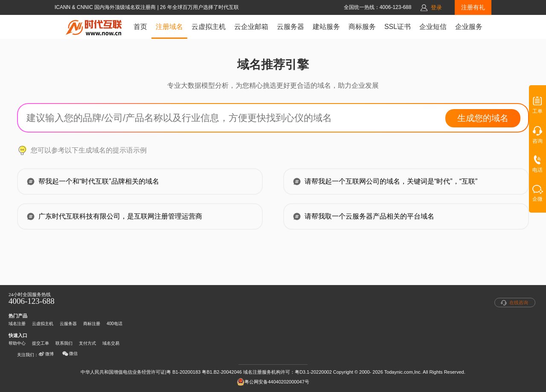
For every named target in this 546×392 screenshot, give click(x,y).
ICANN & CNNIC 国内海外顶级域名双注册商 (106, 7)
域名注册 (17, 324)
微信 (70, 354)
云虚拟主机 (209, 27)
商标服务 (362, 27)
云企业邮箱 (251, 27)
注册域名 (169, 27)
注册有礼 (473, 7)
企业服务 (469, 27)
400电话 (115, 324)
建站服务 (326, 27)
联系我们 (64, 343)
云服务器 (290, 27)
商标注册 (92, 324)
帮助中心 (17, 343)
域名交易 (111, 343)
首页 (140, 27)
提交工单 (41, 343)
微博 (46, 354)
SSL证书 (398, 27)
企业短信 (433, 27)
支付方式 (87, 343)
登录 (436, 7)
